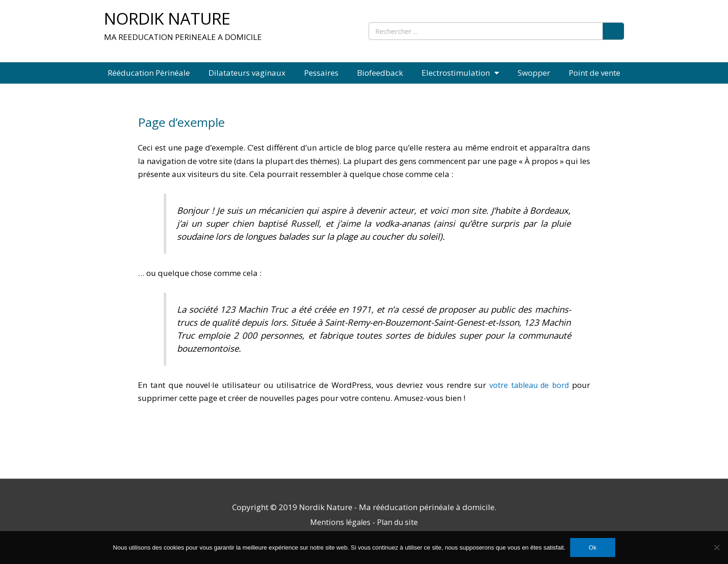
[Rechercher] (613, 31)
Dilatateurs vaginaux (247, 73)
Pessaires (321, 73)
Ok (593, 548)
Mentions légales (339, 522)
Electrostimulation (460, 73)
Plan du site (399, 522)
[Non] (716, 547)
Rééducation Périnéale (149, 73)
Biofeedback (380, 73)
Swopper (534, 73)
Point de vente (595, 73)
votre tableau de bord (527, 385)
